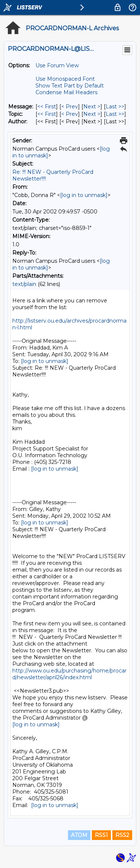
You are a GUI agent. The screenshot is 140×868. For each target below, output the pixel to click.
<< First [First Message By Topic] (47, 114)
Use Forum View (57, 65)
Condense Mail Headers (66, 92)
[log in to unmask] (84, 195)
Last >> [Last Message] (115, 107)
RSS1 (101, 835)
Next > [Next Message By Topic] (92, 114)
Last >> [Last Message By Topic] (115, 114)
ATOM (79, 835)
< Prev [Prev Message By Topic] (70, 114)
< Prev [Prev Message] (70, 107)
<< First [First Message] (47, 107)
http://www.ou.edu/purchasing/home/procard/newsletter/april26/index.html (69, 674)
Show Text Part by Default (70, 86)
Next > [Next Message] (92, 107)
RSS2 (122, 835)
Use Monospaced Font (65, 79)
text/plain (24, 284)
